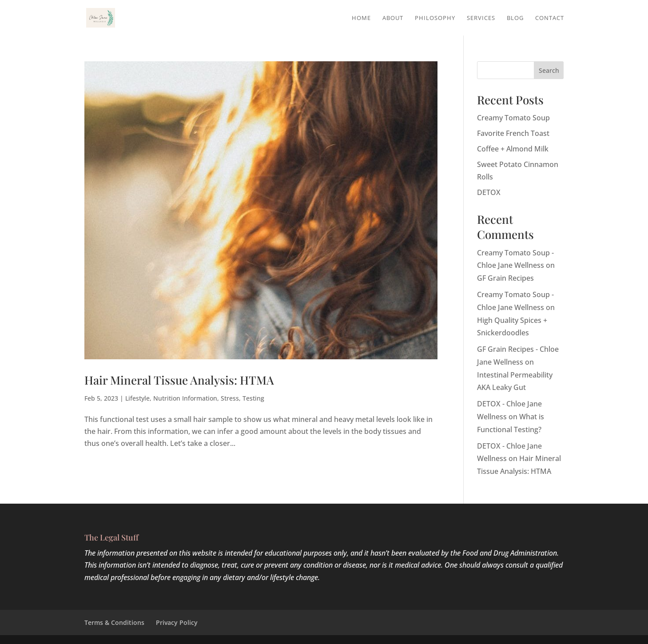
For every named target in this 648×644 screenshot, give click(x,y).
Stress (230, 398)
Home (361, 18)
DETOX (489, 192)
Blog (515, 18)
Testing (253, 398)
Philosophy (435, 18)
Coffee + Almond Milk (513, 149)
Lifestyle (137, 398)
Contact (550, 18)
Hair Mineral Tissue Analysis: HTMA (179, 380)
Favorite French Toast (513, 133)
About (393, 18)
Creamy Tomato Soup (513, 118)
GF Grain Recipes (505, 278)
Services (481, 18)
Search (549, 70)
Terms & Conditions (114, 622)
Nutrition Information (185, 398)
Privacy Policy (177, 622)
